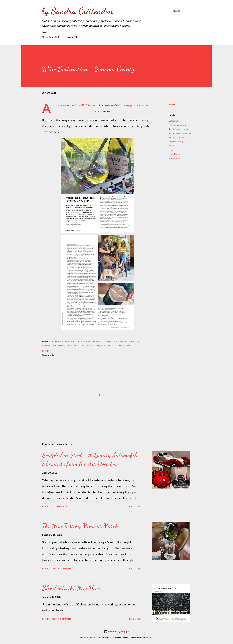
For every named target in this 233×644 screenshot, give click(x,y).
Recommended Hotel (178, 129)
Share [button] (172, 104)
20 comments (59, 507)
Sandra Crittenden (177, 137)
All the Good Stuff (51, 37)
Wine (171, 150)
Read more (135, 507)
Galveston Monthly (112, 105)
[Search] (177, 11)
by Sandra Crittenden (77, 11)
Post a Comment (62, 569)
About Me (73, 37)
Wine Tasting (174, 154)
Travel (171, 146)
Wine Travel (174, 158)
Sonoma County (176, 142)
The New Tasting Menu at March (80, 526)
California (173, 121)
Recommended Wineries (180, 133)
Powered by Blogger (116, 632)
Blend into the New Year (71, 588)
